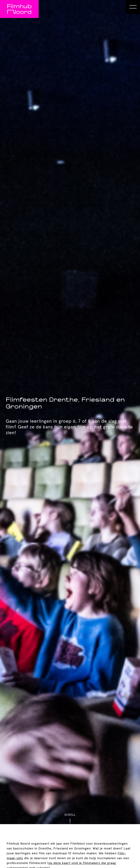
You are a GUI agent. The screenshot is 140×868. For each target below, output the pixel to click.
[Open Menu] (133, 7)
